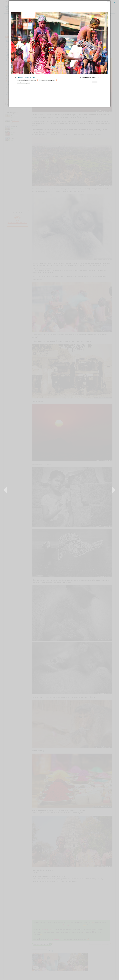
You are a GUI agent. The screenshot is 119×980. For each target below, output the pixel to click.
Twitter (96, 82)
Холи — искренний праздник (25, 77)
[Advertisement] (59, 7)
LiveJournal (94, 82)
